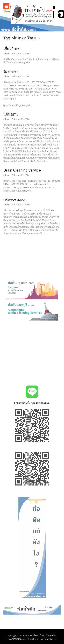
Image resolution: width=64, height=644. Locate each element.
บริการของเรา (15, 200)
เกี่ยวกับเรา (12, 49)
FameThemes (51, 639)
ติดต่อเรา (11, 72)
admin (6, 54)
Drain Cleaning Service (22, 170)
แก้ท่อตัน (11, 114)
